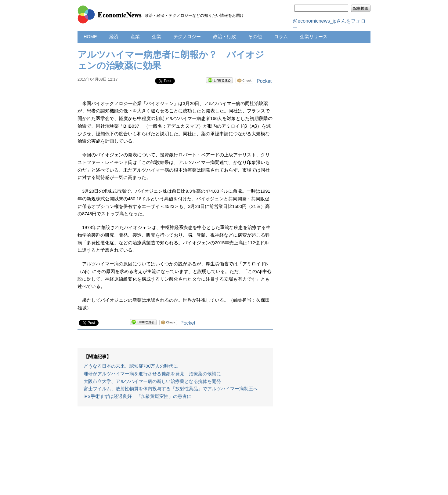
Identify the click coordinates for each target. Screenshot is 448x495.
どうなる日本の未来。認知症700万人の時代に (131, 366)
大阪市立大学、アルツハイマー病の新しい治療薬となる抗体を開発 (152, 381)
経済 (114, 37)
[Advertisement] (175, 454)
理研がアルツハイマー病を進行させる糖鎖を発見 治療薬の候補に (152, 374)
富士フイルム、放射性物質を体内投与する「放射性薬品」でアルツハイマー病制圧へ (171, 389)
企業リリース (314, 37)
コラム (281, 37)
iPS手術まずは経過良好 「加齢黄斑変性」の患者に (137, 396)
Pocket (264, 81)
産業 (135, 37)
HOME (90, 37)
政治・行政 (224, 37)
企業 (157, 37)
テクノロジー (187, 37)
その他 (255, 37)
